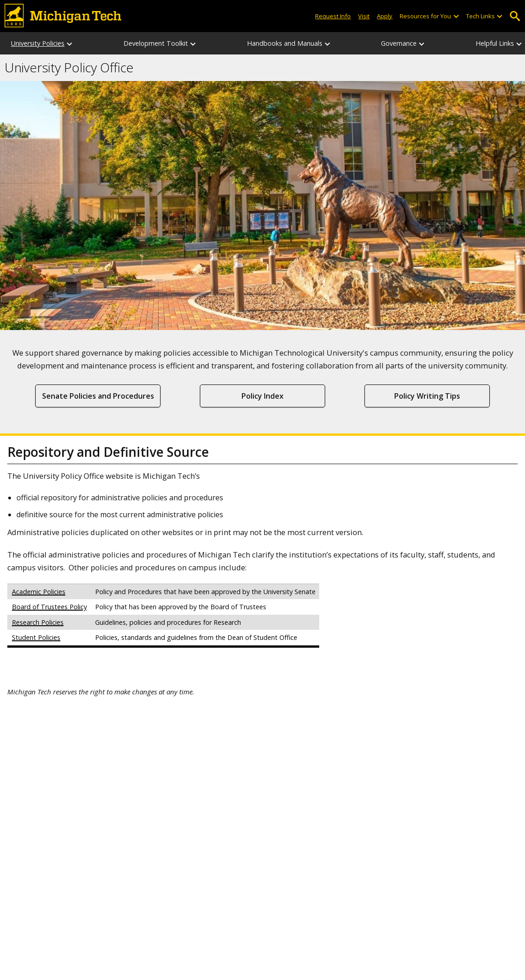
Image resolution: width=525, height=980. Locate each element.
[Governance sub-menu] (422, 43)
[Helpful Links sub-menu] (520, 43)
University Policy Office (69, 68)
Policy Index (262, 396)
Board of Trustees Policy (49, 607)
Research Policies (38, 622)
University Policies (38, 43)
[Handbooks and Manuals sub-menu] (328, 43)
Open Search (515, 16)
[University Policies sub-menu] (70, 43)
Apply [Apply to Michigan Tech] (385, 16)
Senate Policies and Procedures (98, 396)
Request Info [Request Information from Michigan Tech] (333, 16)
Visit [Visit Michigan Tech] (364, 16)
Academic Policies (39, 592)
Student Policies (36, 637)
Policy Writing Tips (427, 396)
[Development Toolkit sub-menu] (193, 43)
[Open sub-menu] (455, 16)
